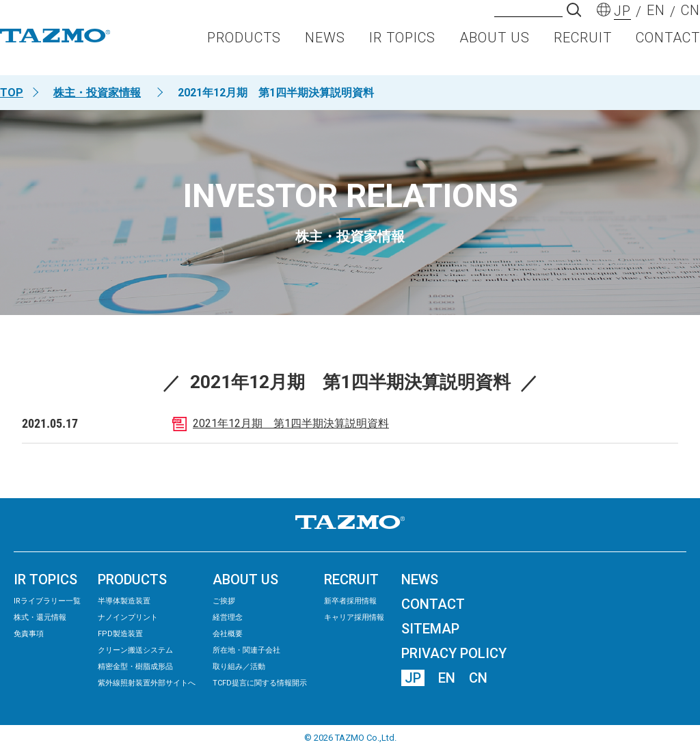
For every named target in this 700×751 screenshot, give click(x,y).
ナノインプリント (128, 617)
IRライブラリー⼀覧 (47, 601)
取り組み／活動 (239, 667)
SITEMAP (430, 629)
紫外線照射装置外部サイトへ (147, 683)
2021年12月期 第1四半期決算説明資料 (291, 423)
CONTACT (668, 52)
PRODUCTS (244, 52)
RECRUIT (583, 52)
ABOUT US (495, 52)
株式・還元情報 (40, 617)
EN (447, 678)
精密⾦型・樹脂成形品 (135, 667)
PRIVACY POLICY (454, 653)
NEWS (325, 52)
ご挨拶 (224, 601)
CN (478, 678)
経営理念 (228, 617)
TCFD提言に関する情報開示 (260, 683)
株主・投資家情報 (97, 93)
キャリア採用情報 (354, 617)
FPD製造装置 (120, 634)
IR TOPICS (402, 52)
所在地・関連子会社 (246, 650)
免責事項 (29, 634)
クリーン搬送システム (135, 650)
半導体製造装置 (124, 601)
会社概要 (228, 634)
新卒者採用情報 (350, 601)
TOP (12, 93)
